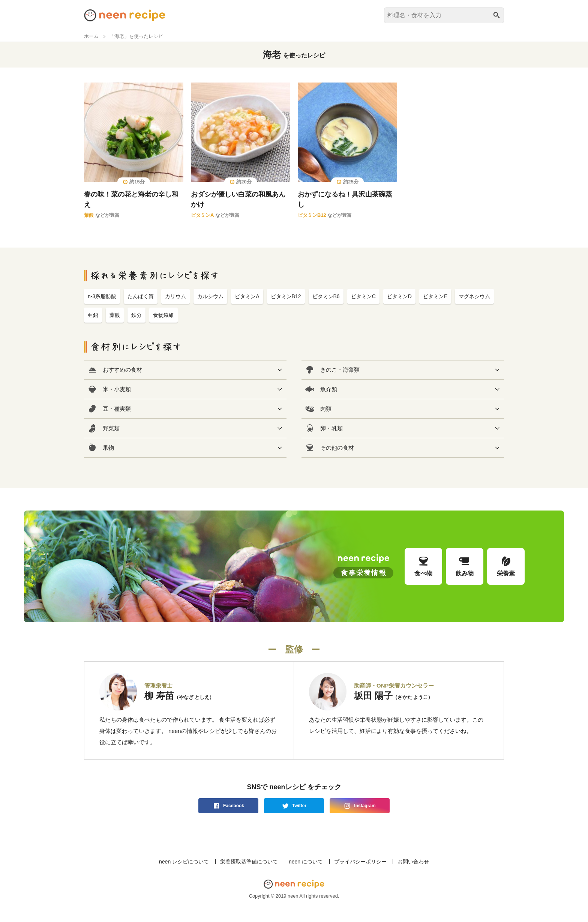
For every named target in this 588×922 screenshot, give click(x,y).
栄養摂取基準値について (249, 862)
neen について (306, 862)
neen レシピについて (184, 862)
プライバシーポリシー (360, 862)
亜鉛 (93, 315)
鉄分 (136, 315)
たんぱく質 (141, 296)
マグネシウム (474, 296)
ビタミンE (435, 296)
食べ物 (423, 566)
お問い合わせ (413, 862)
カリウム (175, 296)
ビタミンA (202, 215)
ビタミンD (399, 296)
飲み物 (465, 566)
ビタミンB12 (312, 215)
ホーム (91, 36)
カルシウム (210, 296)
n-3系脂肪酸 (102, 296)
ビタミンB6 (326, 296)
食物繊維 (163, 315)
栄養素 (506, 566)
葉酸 (89, 215)
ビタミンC (363, 296)
